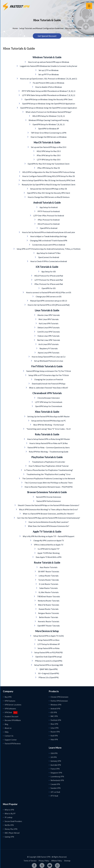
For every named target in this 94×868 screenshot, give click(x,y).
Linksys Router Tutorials (48, 576)
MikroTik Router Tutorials (48, 605)
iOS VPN (54, 712)
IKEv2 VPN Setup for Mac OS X (48, 151)
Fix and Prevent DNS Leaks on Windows (48, 83)
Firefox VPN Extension (59, 701)
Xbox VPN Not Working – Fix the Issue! (48, 425)
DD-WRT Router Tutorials (48, 571)
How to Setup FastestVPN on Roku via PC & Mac (48, 443)
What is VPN (9, 810)
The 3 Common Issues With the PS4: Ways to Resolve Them (48, 483)
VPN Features (10, 701)
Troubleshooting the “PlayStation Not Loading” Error (48, 474)
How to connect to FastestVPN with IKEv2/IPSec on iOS (48, 292)
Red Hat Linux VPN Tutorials (48, 340)
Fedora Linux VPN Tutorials (48, 336)
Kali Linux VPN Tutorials (48, 323)
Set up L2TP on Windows (48, 70)
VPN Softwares (10, 709)
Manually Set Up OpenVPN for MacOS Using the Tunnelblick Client (48, 185)
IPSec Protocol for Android (48, 220)
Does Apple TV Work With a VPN (48, 557)
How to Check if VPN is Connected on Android (48, 261)
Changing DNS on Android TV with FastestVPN (48, 241)
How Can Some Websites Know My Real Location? (48, 522)
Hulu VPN (54, 739)
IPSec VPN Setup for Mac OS (48, 168)
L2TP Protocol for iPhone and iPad (48, 280)
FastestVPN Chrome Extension (48, 497)
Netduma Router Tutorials (48, 601)
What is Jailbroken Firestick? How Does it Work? (48, 388)
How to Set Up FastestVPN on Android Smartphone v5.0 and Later (48, 232)
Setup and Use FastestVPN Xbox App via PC (48, 421)
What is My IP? (10, 814)
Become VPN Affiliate (13, 720)
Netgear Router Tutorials (48, 613)
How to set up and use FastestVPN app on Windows (48, 62)
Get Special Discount (47, 36)
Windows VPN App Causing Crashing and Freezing (48, 120)
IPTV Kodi (54, 796)
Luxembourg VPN (57, 777)
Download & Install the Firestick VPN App (48, 384)
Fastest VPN (46, 857)
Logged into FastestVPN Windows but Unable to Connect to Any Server (48, 66)
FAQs (7, 732)
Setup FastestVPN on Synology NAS (48, 665)
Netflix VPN (9, 825)
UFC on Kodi (55, 792)
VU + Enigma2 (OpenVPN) (48, 673)
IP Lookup (9, 817)
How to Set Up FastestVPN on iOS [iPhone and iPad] (48, 305)
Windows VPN (56, 705)
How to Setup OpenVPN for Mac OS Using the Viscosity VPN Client (48, 180)
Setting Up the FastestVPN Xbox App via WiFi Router (48, 416)
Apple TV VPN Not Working (48, 553)
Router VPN (55, 732)
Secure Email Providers (13, 821)
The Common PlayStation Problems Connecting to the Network (48, 478)
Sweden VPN (56, 788)
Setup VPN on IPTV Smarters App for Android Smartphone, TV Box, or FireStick (48, 249)
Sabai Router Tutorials (48, 588)
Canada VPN (55, 784)
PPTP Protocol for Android (48, 211)
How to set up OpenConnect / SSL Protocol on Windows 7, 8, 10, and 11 (48, 79)
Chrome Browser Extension (48, 398)
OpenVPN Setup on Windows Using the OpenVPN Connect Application (48, 108)
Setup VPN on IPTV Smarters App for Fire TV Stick (48, 375)
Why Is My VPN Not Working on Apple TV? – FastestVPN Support (48, 536)
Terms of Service (30, 861)
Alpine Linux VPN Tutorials (48, 353)
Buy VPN (8, 697)
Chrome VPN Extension (59, 697)
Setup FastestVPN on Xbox (48, 640)
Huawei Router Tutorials (48, 609)
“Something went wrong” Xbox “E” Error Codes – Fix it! (48, 429)
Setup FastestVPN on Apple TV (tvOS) (48, 636)
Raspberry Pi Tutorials (48, 348)
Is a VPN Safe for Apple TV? (48, 549)
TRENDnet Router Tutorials (48, 596)
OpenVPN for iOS (48, 288)
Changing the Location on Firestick (48, 379)
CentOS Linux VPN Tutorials (48, 332)
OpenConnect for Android (48, 257)
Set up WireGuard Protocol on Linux (48, 361)
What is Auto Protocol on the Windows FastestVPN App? (48, 112)
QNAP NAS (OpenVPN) (48, 669)
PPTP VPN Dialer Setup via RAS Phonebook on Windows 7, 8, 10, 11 (48, 91)
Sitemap (67, 861)
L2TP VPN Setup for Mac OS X (48, 160)
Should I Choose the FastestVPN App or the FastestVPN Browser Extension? (48, 505)
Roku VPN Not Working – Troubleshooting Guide (48, 452)
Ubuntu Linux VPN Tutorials (48, 315)
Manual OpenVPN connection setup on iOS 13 (48, 301)
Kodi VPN (54, 736)
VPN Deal (8, 712)
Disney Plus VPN (11, 829)
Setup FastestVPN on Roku (48, 648)
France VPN (55, 769)
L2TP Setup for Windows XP (48, 644)
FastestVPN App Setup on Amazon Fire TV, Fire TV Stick (48, 371)
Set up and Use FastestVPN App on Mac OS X (48, 147)
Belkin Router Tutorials (48, 617)
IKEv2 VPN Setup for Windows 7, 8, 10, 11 (48, 116)
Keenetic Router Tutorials (48, 621)
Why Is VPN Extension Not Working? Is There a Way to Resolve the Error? (48, 509)
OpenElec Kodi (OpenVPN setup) (48, 657)
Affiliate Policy (57, 861)
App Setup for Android (48, 207)
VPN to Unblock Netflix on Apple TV (48, 545)
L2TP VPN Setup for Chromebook (48, 402)
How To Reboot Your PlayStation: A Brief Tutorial (48, 466)
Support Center (11, 740)
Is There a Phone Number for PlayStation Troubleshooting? (48, 470)
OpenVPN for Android (48, 228)
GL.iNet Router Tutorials (48, 592)
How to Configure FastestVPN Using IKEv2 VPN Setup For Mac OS (48, 176)
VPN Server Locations (13, 705)
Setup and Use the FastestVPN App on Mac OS (48, 189)
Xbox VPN (54, 724)
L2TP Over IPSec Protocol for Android (48, 216)
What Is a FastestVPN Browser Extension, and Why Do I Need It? (48, 514)
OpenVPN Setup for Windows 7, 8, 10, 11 (48, 124)
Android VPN (55, 709)
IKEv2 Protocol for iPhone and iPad (48, 276)
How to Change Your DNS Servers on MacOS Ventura (48, 197)
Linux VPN (54, 728)
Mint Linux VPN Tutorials (48, 319)
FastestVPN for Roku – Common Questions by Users (48, 447)
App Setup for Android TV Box (48, 253)
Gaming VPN (9, 837)
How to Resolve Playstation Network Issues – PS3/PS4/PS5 (48, 487)
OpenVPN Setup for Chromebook (48, 406)
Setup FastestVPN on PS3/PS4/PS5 (48, 652)
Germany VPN (56, 761)
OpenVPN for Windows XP (48, 129)
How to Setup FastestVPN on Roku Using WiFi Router (48, 439)
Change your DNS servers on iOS (48, 297)
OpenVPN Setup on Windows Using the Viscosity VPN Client (48, 99)
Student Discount (12, 716)
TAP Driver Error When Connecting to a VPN (48, 133)
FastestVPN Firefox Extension (48, 501)
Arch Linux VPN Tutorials (48, 344)
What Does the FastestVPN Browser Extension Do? (48, 526)
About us (8, 728)
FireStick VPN (56, 720)
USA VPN (54, 753)
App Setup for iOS (48, 272)
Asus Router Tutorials (48, 567)
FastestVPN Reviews (13, 744)
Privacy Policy (44, 861)
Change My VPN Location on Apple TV (48, 540)
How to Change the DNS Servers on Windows (48, 137)
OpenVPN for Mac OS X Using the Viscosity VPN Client (48, 193)
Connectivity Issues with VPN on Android (48, 245)
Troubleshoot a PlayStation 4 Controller (48, 462)
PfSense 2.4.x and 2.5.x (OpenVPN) (48, 661)
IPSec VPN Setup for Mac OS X (48, 155)
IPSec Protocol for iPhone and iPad (48, 284)
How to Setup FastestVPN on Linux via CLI (48, 357)
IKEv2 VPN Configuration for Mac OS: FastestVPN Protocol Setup (48, 172)
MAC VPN (54, 716)
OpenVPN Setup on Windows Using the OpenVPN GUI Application (48, 104)
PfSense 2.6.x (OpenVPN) (48, 677)
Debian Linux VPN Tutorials (48, 328)
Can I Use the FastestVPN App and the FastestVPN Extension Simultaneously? (48, 518)
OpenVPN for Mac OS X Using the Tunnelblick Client (48, 164)
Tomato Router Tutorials (48, 580)
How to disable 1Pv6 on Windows (48, 87)
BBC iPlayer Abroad (12, 833)
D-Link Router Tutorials (48, 584)
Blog (6, 724)
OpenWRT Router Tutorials (48, 626)
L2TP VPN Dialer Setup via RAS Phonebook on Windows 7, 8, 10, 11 (48, 95)
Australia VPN (56, 765)
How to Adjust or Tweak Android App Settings (48, 236)
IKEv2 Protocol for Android (48, 224)
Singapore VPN (56, 773)
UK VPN (54, 757)
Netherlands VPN (57, 780)
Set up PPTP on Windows (48, 74)
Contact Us (9, 736)
